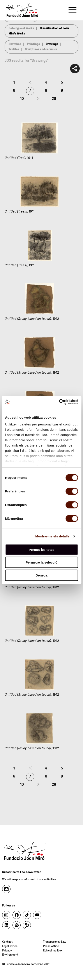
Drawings (52, 44)
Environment (10, 955)
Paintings (33, 44)
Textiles (14, 49)
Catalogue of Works (21, 28)
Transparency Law (55, 942)
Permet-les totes (41, 549)
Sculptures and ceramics (41, 49)
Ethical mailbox (53, 951)
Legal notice (10, 946)
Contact (7, 942)
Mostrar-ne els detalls (52, 536)
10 (22, 99)
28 (54, 99)
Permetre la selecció (41, 562)
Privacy (7, 951)
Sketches (15, 44)
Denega (41, 575)
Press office (51, 946)
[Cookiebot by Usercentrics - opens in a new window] (59, 402)
